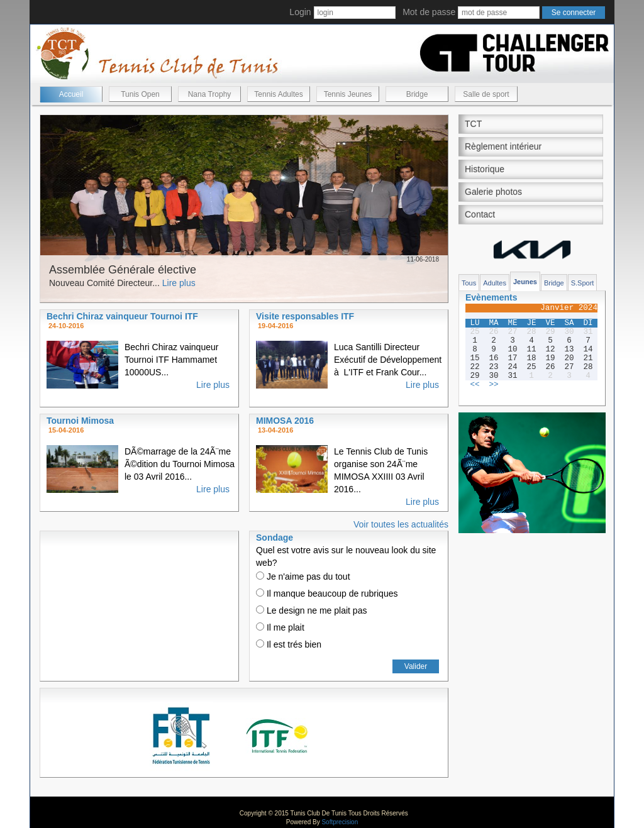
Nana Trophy (210, 94)
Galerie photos (493, 192)
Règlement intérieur (503, 146)
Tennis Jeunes (348, 94)
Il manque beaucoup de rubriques (327, 593)
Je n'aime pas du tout (303, 577)
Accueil (71, 94)
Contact (480, 214)
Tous (469, 283)
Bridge (417, 94)
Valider (416, 666)
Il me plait (280, 627)
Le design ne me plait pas (311, 610)
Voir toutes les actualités (401, 524)
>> (493, 385)
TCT (473, 124)
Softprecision (340, 822)
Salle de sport (486, 94)
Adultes (495, 283)
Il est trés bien (289, 644)
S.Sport (583, 283)
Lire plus (179, 283)
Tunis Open (140, 94)
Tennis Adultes (278, 94)
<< (475, 385)
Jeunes (525, 282)
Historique (485, 169)
